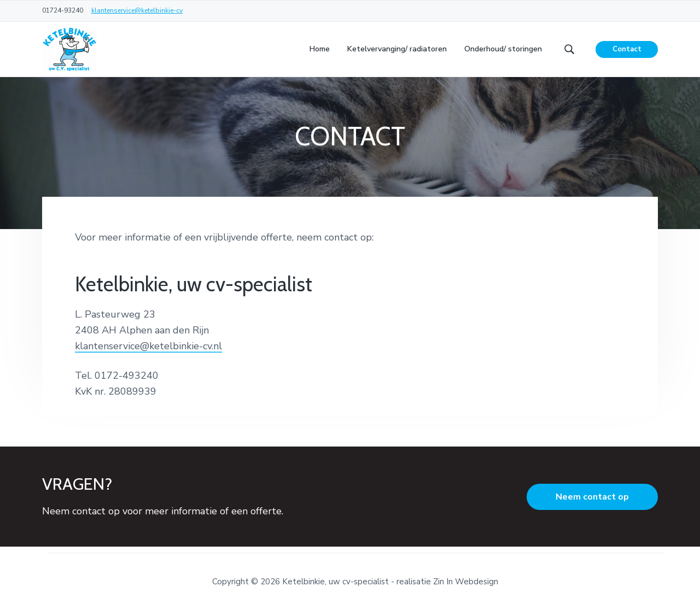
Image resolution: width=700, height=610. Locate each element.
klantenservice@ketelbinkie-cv (137, 10)
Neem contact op (592, 497)
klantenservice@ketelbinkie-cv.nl (148, 346)
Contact (627, 49)
